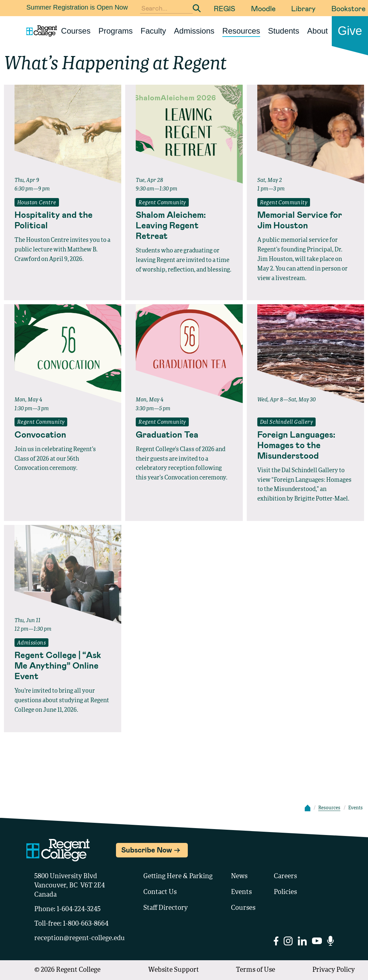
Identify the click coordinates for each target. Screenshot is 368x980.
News (239, 877)
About (317, 31)
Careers (285, 877)
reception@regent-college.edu (80, 938)
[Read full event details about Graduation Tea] (184, 434)
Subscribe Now (147, 850)
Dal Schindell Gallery (286, 422)
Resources (241, 31)
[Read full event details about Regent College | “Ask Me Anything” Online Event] (63, 665)
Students (284, 31)
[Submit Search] (197, 8)
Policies (285, 892)
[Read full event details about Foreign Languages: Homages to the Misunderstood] (305, 445)
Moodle (263, 8)
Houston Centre (37, 203)
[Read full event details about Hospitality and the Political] (63, 220)
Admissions (194, 31)
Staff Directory (166, 908)
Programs (116, 31)
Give (350, 31)
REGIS (225, 8)
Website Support (174, 970)
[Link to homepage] (39, 31)
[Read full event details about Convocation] (63, 434)
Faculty (153, 31)
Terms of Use (255, 970)
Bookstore (348, 8)
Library (303, 8)
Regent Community (162, 203)
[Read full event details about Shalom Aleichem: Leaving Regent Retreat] (184, 225)
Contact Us (160, 892)
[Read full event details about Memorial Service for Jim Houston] (305, 220)
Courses (76, 31)
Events (241, 892)
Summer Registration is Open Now (77, 7)
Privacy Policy (334, 970)
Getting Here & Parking (178, 877)
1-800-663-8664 (86, 924)
